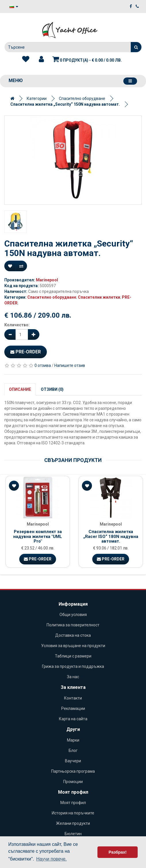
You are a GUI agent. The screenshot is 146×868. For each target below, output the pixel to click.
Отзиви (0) (52, 389)
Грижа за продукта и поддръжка (73, 666)
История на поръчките (73, 813)
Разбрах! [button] (118, 852)
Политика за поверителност (73, 625)
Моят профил (73, 803)
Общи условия (73, 615)
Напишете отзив (70, 365)
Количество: (17, 325)
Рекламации (73, 708)
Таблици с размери (73, 656)
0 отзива (43, 365)
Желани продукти (73, 823)
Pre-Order (26, 352)
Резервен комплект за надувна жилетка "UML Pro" (38, 536)
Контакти (73, 698)
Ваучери (73, 761)
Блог (73, 751)
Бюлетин (73, 834)
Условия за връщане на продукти (73, 646)
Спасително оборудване (82, 98)
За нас (73, 677)
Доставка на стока (73, 635)
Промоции (73, 782)
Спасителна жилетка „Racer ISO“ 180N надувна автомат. (111, 536)
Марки (73, 740)
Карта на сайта (73, 719)
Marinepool (47, 280)
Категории (37, 98)
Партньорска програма (73, 771)
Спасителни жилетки (99, 297)
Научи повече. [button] (51, 859)
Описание (20, 389)
